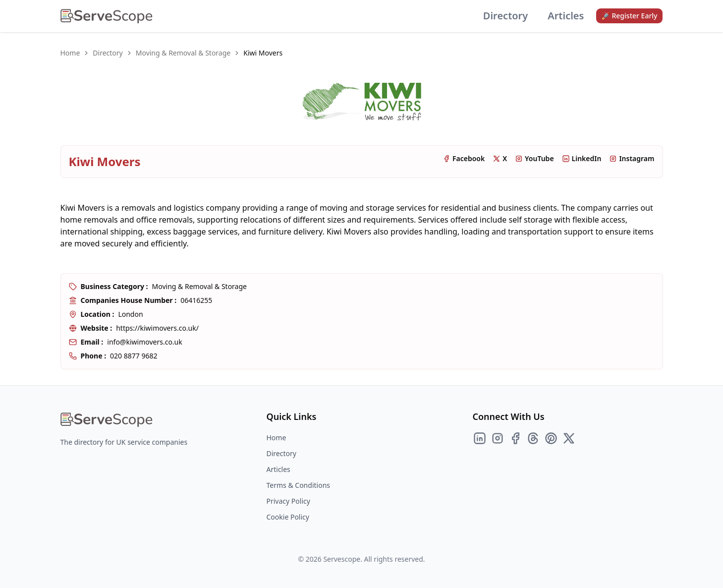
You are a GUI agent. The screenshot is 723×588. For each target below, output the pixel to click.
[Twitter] (569, 438)
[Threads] (533, 438)
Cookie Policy (288, 517)
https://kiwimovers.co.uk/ (157, 328)
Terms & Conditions (299, 485)
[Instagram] (498, 438)
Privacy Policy (288, 501)
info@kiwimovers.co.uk (144, 342)
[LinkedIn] (480, 438)
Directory (505, 16)
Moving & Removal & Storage (183, 53)
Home (70, 53)
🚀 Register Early (629, 16)
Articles (566, 16)
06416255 (196, 300)
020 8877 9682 (134, 356)
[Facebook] (515, 438)
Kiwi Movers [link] (263, 53)
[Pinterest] (551, 438)
